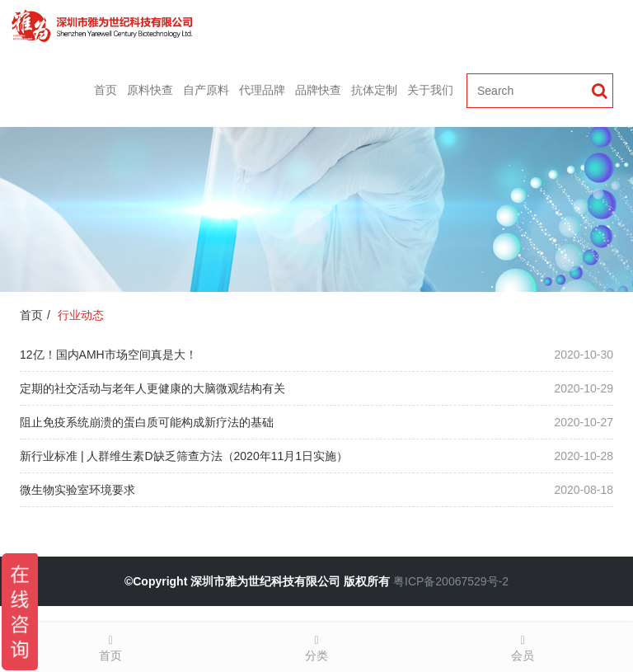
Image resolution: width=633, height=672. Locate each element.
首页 (105, 90)
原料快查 (150, 90)
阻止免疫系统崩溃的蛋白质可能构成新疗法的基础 (147, 422)
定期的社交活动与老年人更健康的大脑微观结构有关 (152, 388)
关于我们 (430, 90)
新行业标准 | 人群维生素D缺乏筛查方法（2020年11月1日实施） (184, 456)
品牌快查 (318, 90)
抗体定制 (374, 90)
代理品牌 (262, 90)
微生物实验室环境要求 (77, 490)
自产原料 (206, 90)
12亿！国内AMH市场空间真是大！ (108, 355)
